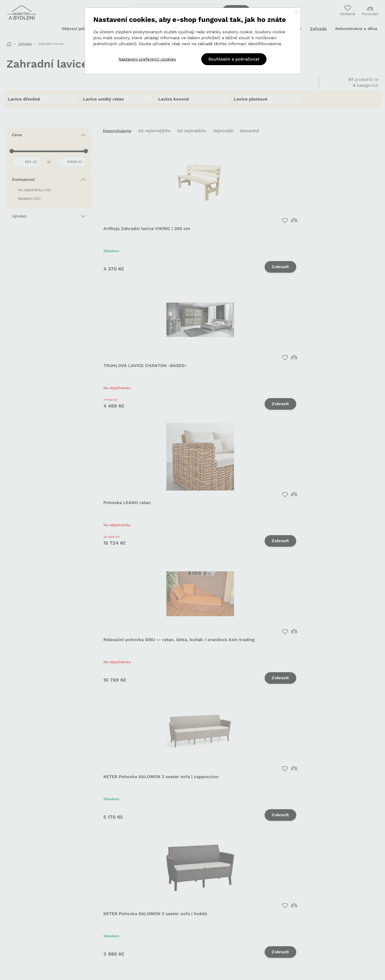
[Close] (296, 12)
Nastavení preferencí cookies (147, 59)
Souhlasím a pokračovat (234, 59)
